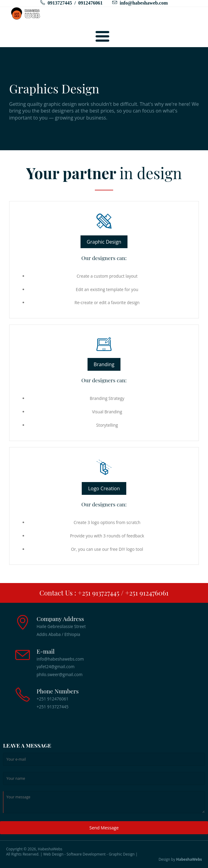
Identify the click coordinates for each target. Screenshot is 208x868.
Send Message (104, 828)
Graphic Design (104, 242)
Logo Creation (104, 488)
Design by (180, 859)
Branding (104, 364)
